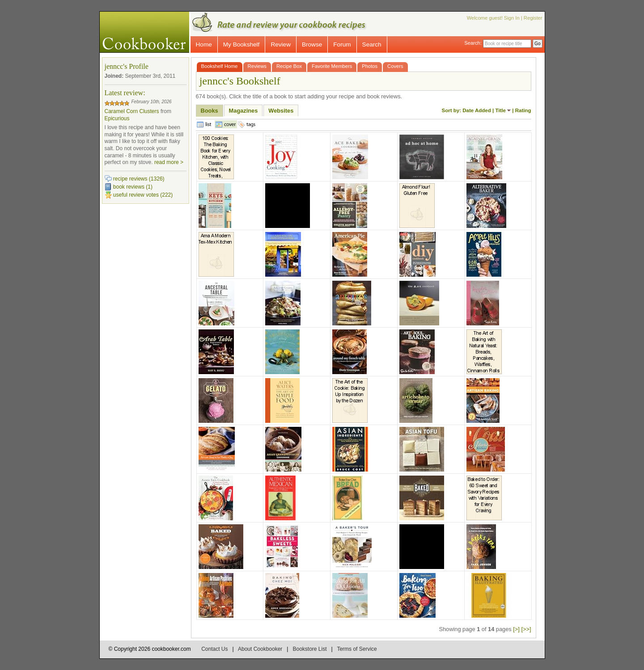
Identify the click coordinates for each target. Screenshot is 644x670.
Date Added (477, 110)
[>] (516, 629)
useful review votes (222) (143, 195)
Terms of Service (357, 649)
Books (210, 111)
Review (281, 44)
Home (204, 44)
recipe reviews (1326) (139, 179)
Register (533, 18)
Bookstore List (309, 649)
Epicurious (117, 118)
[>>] (526, 629)
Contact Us (214, 649)
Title (500, 110)
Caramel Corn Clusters (132, 111)
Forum (342, 44)
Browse (312, 44)
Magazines (244, 111)
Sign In (512, 18)
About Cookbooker (260, 649)
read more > (169, 162)
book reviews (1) (133, 187)
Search (372, 44)
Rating (523, 110)
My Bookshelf (241, 44)
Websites (281, 111)
